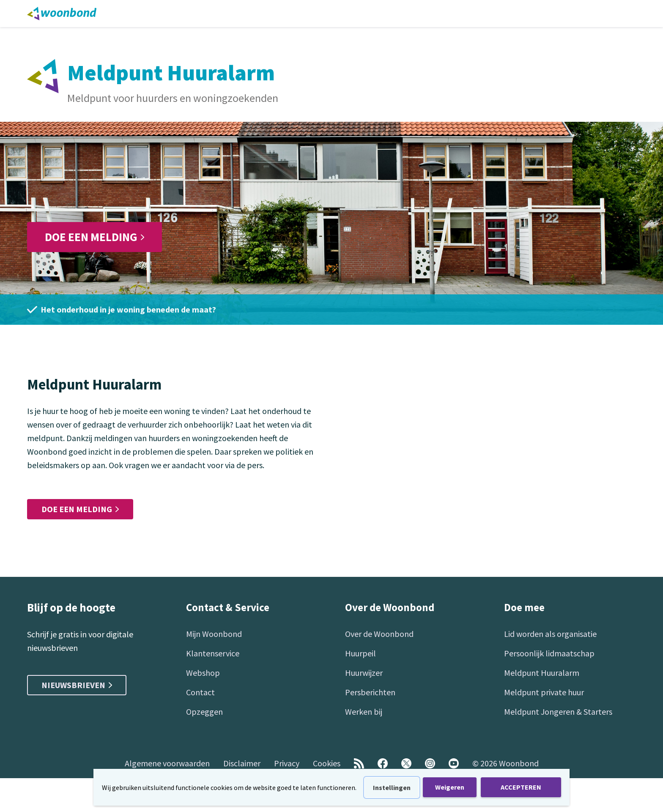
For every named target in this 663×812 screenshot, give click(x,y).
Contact (200, 692)
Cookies (327, 763)
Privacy (287, 763)
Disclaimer (242, 763)
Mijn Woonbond (214, 634)
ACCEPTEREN (521, 787)
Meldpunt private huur (544, 692)
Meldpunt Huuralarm (542, 673)
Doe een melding (95, 237)
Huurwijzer (364, 673)
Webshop (203, 673)
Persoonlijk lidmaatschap (549, 653)
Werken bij (364, 712)
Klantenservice (213, 653)
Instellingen (392, 787)
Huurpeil (360, 653)
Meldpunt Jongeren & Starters (558, 712)
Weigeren (450, 787)
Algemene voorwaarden (167, 763)
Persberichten (370, 692)
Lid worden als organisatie (550, 634)
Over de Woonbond (379, 634)
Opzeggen (204, 712)
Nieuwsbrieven (77, 685)
